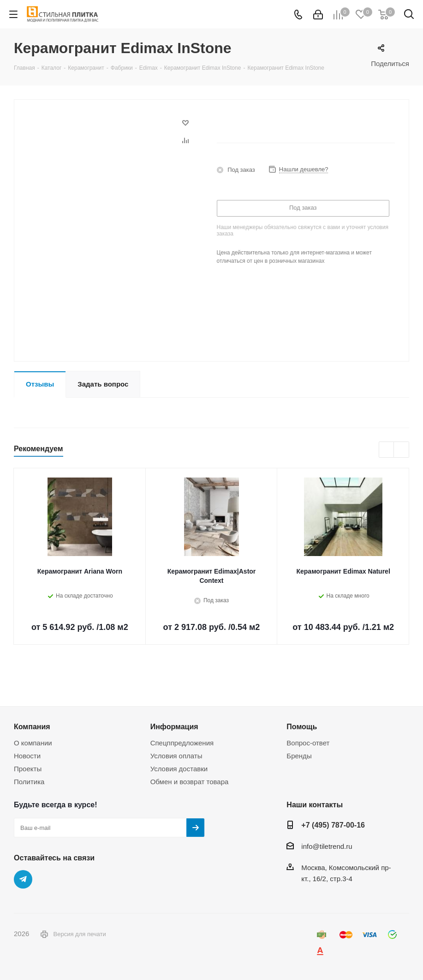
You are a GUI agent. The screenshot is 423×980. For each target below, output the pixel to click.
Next (402, 450)
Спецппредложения (182, 743)
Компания (32, 726)
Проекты (28, 769)
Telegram (23, 879)
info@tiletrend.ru (327, 846)
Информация (174, 726)
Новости (27, 756)
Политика (29, 782)
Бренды (299, 756)
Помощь (302, 726)
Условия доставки (179, 769)
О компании (33, 743)
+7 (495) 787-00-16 (333, 825)
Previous (387, 450)
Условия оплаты (176, 756)
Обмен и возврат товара (190, 782)
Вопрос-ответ (308, 743)
